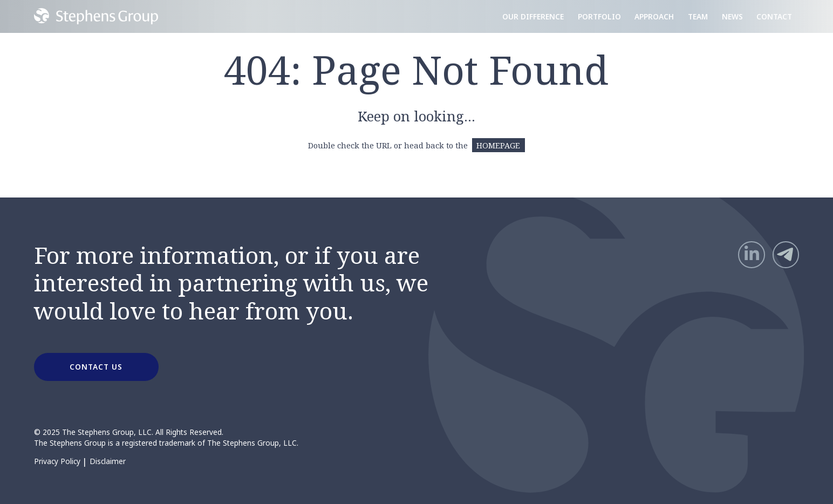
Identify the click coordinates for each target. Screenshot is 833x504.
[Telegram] (786, 255)
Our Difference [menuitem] (533, 16)
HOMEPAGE (498, 145)
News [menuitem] (732, 16)
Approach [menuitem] (654, 16)
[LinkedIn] (752, 255)
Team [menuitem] (698, 16)
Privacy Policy (57, 461)
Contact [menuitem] (774, 16)
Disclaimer (108, 461)
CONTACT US (96, 367)
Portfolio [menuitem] (599, 16)
